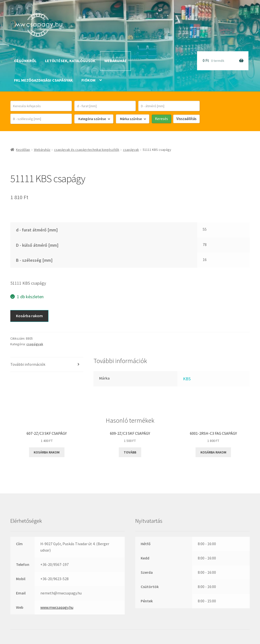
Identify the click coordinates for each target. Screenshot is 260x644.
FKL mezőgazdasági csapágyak (43, 80)
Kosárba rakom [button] (47, 452)
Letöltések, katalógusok (70, 61)
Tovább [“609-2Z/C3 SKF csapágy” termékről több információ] (130, 452)
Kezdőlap (23, 150)
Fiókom (88, 80)
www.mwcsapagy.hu (57, 607)
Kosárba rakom (29, 316)
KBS (187, 379)
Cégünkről (25, 61)
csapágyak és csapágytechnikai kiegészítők (87, 150)
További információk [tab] (28, 364)
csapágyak (131, 150)
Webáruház (115, 61)
